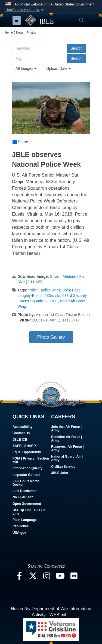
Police (33, 290)
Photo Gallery (51, 337)
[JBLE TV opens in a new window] (60, 577)
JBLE (53, 301)
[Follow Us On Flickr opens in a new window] (74, 577)
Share (20, 142)
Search (76, 48)
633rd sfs (52, 296)
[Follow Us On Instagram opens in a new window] (47, 577)
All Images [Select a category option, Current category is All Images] (26, 68)
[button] (25, 10)
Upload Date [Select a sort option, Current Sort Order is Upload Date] (58, 68)
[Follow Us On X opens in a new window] (33, 577)
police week (51, 290)
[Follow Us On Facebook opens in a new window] (19, 577)
